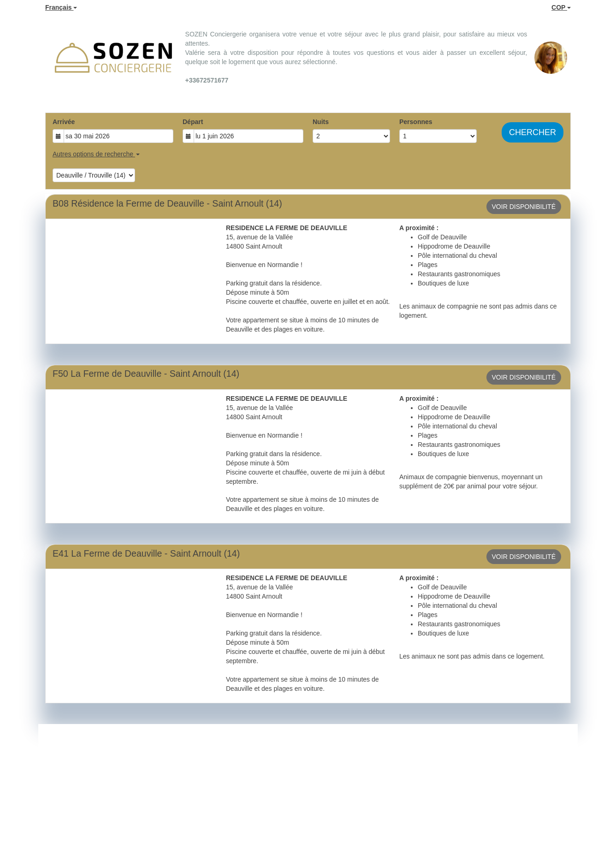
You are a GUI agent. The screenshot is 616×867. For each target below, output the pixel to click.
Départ (193, 122)
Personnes (416, 122)
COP (561, 7)
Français (61, 7)
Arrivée (64, 122)
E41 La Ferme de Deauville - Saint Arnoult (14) (146, 553)
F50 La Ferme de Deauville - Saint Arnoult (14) (146, 374)
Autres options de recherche (96, 154)
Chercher (533, 132)
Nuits (321, 122)
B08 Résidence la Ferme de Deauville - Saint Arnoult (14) (167, 203)
